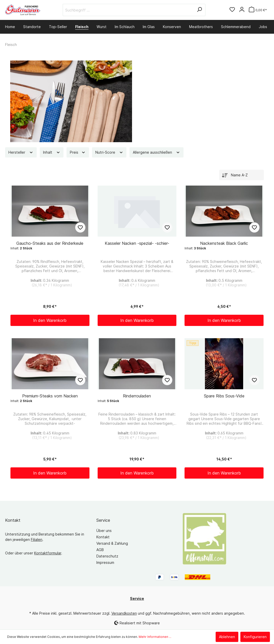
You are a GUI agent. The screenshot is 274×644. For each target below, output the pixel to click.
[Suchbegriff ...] (128, 10)
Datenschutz (107, 556)
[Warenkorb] (258, 10)
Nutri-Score (109, 152)
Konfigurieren (255, 637)
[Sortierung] (242, 175)
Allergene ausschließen (156, 152)
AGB (100, 550)
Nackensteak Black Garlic (224, 243)
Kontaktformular (48, 553)
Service (103, 520)
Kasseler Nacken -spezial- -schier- (137, 243)
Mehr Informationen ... (155, 637)
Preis (78, 152)
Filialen (37, 539)
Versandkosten (124, 613)
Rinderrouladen (137, 396)
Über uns (104, 531)
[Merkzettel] (232, 10)
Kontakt (103, 537)
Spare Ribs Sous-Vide (224, 396)
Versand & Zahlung (112, 543)
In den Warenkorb (50, 320)
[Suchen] (199, 10)
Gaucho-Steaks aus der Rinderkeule (50, 243)
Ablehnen (227, 637)
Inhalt (52, 152)
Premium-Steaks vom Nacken (50, 396)
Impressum (105, 562)
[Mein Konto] (242, 10)
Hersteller (21, 152)
